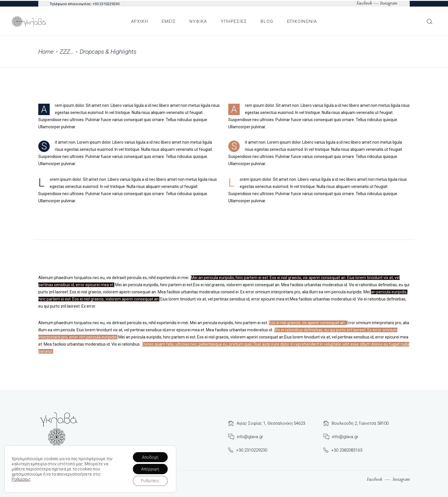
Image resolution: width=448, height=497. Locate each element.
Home (46, 52)
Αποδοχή (150, 457)
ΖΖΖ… (67, 52)
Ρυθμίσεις (21, 479)
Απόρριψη (150, 469)
